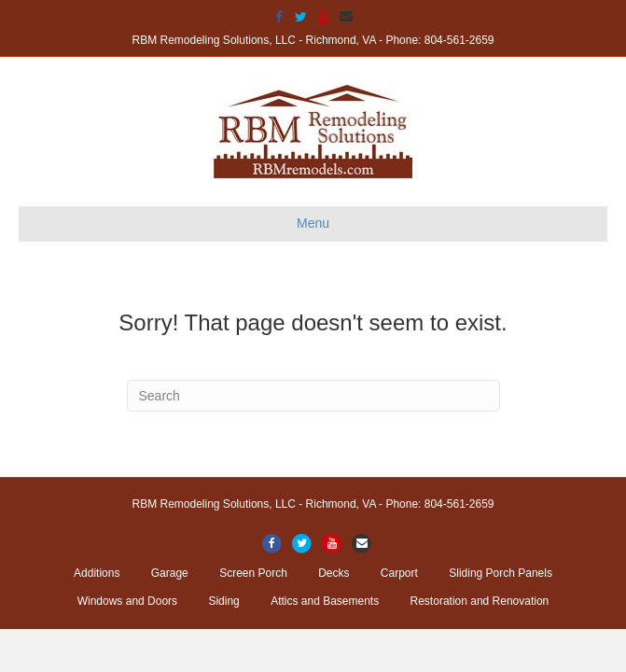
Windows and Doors (127, 601)
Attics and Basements (325, 601)
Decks (334, 573)
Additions (97, 573)
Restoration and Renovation (480, 601)
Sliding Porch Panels (501, 573)
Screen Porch (253, 573)
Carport (399, 573)
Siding (223, 601)
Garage (170, 573)
